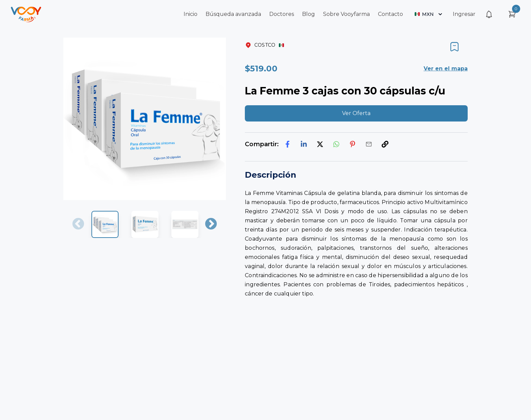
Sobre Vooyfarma (346, 14)
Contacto (390, 14)
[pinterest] (353, 144)
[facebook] (288, 144)
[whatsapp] (336, 144)
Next (211, 224)
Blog (309, 14)
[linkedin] (304, 144)
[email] (369, 144)
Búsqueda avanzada (233, 14)
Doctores (282, 14)
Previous (78, 224)
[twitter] (320, 144)
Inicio (190, 14)
